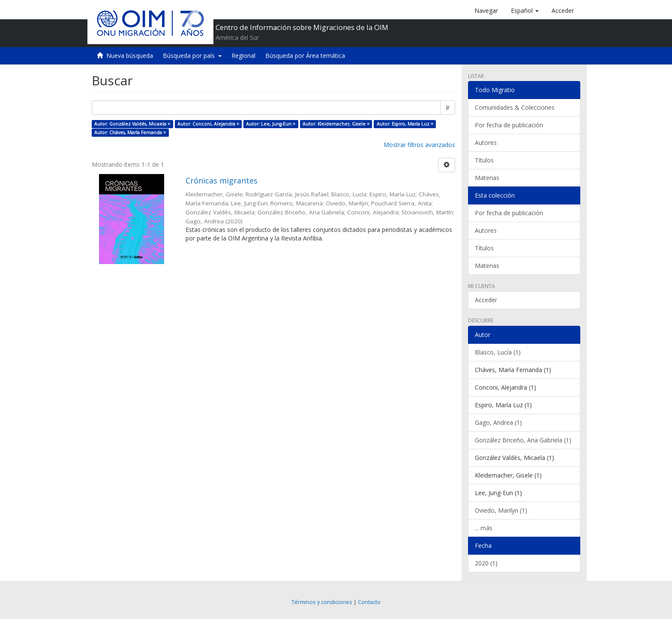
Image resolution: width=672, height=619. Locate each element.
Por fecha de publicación (509, 125)
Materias (487, 178)
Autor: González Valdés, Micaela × (132, 124)
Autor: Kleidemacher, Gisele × (336, 124)
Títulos (484, 160)
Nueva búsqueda (130, 56)
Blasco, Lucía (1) (498, 352)
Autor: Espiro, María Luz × (405, 124)
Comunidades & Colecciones (515, 107)
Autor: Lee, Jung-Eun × (271, 124)
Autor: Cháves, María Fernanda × (130, 132)
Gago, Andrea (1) (498, 422)
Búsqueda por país (192, 56)
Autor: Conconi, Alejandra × (208, 124)
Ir (448, 107)
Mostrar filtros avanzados (419, 145)
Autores (486, 143)
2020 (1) (486, 563)
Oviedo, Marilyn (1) (501, 510)
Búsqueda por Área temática (305, 56)
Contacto (369, 602)
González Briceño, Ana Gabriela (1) (523, 440)
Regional (243, 56)
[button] (525, 11)
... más (484, 528)
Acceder (486, 300)
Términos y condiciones (322, 602)
